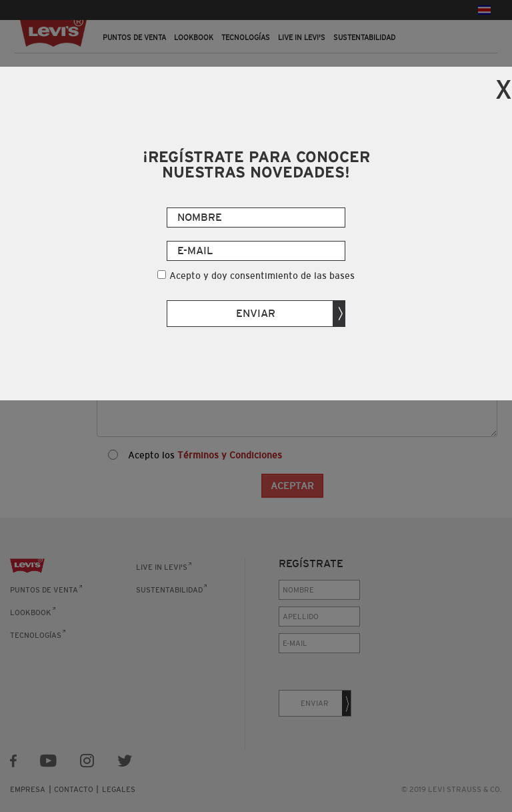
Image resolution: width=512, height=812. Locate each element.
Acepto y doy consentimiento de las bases (262, 276)
